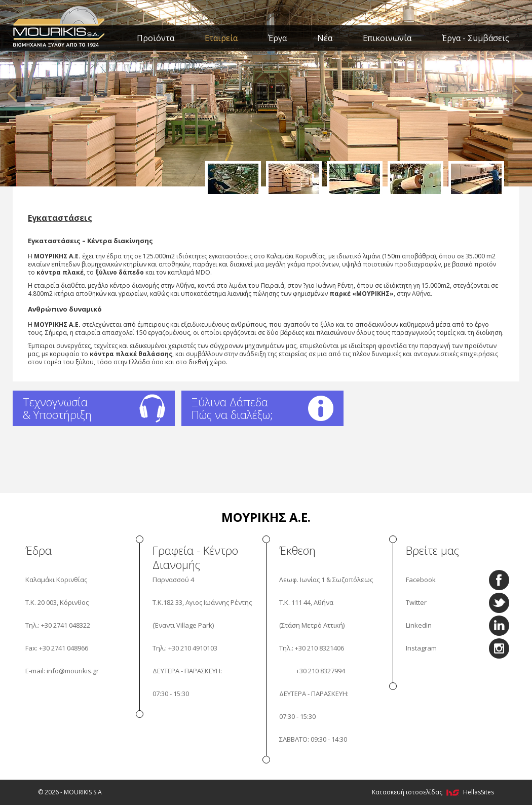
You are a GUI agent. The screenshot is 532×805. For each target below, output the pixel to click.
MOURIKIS (60, 25)
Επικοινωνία (387, 38)
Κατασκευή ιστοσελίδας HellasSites (433, 792)
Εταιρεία (221, 38)
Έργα (277, 38)
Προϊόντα (156, 38)
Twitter (416, 602)
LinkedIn (419, 625)
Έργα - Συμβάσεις (476, 38)
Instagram (421, 648)
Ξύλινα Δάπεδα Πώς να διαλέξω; (232, 408)
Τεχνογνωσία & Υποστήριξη (57, 408)
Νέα (325, 38)
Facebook (421, 580)
